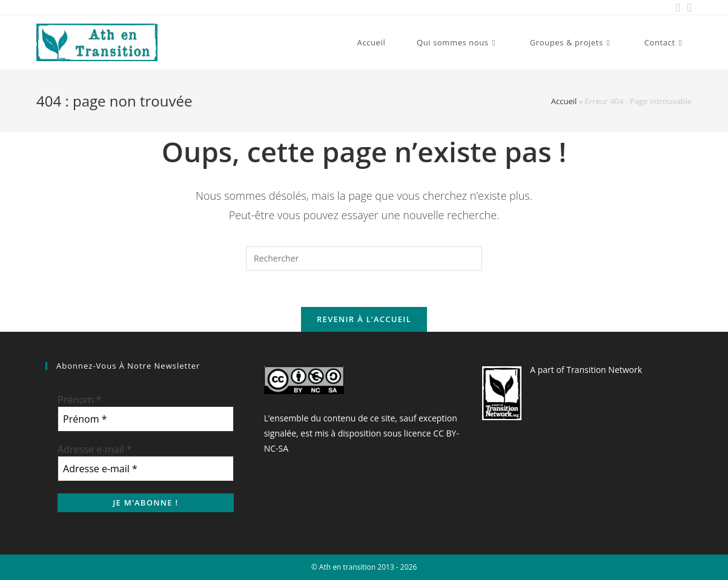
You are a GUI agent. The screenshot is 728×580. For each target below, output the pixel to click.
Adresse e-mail (95, 449)
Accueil (564, 101)
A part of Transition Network (586, 370)
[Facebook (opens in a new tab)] (678, 7)
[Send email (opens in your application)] (688, 7)
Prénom (79, 400)
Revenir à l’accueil (364, 319)
